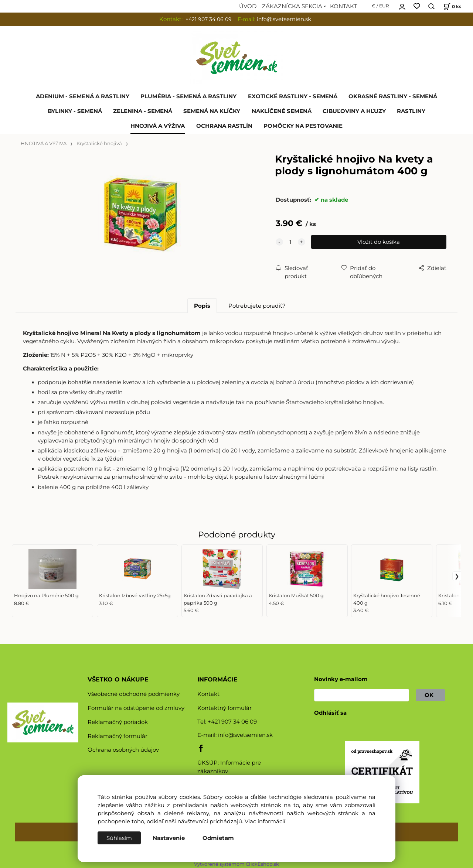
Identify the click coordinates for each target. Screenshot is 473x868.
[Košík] (451, 6)
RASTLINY (411, 111)
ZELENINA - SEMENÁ (143, 111)
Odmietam (218, 838)
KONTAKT (344, 6)
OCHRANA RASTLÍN (224, 126)
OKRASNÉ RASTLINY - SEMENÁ (393, 96)
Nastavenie (169, 838)
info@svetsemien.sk (245, 735)
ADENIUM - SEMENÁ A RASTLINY (83, 96)
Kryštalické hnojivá (99, 143)
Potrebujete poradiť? (257, 306)
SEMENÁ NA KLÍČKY (212, 111)
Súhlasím (119, 838)
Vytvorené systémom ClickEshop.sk (236, 864)
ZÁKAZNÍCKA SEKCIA (292, 6)
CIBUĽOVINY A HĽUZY (354, 111)
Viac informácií (265, 821)
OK (431, 695)
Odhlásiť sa (330, 713)
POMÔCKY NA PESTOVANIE (303, 126)
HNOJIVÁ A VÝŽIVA (158, 126)
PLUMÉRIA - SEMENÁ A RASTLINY (188, 96)
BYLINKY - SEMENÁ (75, 111)
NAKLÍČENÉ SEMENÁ (282, 111)
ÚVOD (248, 6)
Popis (202, 306)
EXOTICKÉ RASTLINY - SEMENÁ (293, 96)
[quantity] (290, 242)
